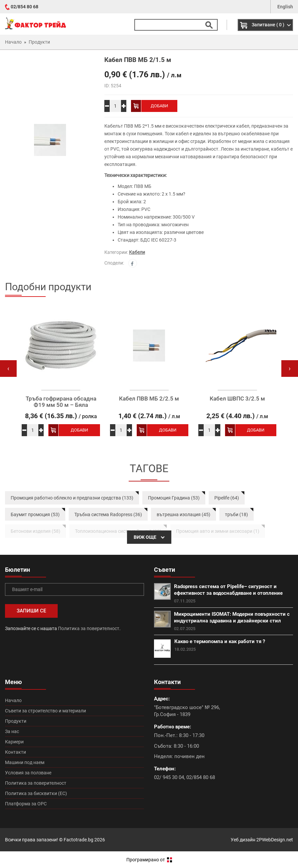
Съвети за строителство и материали (45, 711)
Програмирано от (149, 860)
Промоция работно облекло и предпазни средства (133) (72, 498)
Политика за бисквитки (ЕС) (36, 793)
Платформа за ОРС (26, 804)
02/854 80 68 (24, 7)
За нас (12, 731)
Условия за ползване (28, 773)
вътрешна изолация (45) (183, 514)
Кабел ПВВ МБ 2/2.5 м (149, 399)
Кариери (14, 742)
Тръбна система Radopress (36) (108, 514)
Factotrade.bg (78, 840)
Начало (13, 700)
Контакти (15, 752)
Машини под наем (25, 762)
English (285, 7)
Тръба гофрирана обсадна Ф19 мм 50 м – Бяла (61, 402)
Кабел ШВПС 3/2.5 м (237, 399)
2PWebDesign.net (275, 840)
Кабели (137, 252)
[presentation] (8, 369)
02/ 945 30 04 (169, 777)
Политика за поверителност (89, 628)
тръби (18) (236, 514)
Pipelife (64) (227, 498)
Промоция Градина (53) (174, 498)
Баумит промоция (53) (35, 514)
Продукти (16, 721)
